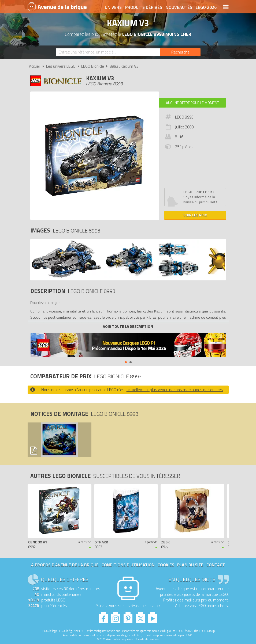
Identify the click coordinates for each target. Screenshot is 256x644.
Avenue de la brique (57, 7)
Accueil (35, 66)
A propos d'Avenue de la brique (65, 565)
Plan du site (190, 565)
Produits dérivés (144, 7)
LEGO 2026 (206, 7)
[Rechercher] (180, 52)
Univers (113, 7)
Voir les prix (195, 215)
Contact (216, 565)
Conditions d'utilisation (128, 565)
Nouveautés (179, 7)
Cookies (166, 565)
